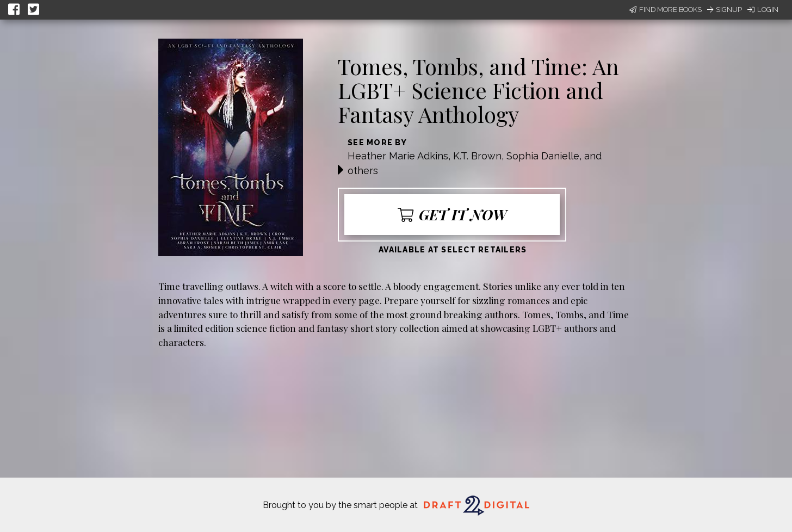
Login (763, 10)
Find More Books (666, 10)
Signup (725, 10)
